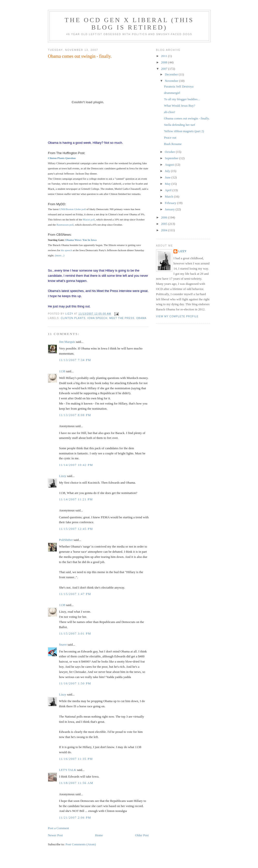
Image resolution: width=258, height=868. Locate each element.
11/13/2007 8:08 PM (75, 415)
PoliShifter (66, 540)
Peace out (170, 137)
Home (99, 835)
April (169, 190)
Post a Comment (58, 828)
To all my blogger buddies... (182, 99)
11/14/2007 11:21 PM (76, 499)
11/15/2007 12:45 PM (76, 529)
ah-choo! (170, 112)
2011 (165, 56)
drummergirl (172, 93)
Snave (63, 644)
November (172, 81)
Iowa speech (97, 318)
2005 (165, 224)
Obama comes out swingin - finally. (187, 118)
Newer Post (55, 835)
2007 (165, 69)
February (171, 203)
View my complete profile (177, 316)
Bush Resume (173, 144)
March (169, 196)
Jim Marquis (67, 342)
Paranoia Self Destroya (179, 86)
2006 (165, 217)
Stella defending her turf (179, 125)
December (172, 74)
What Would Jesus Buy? (179, 106)
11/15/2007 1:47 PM (75, 594)
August (170, 165)
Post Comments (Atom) (81, 844)
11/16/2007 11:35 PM (76, 759)
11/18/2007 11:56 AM (76, 783)
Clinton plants (73, 318)
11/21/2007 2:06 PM (75, 817)
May (168, 184)
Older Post (142, 835)
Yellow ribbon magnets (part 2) (184, 131)
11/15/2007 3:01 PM (75, 633)
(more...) (59, 255)
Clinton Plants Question (62, 158)
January (170, 209)
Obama (141, 318)
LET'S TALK (68, 770)
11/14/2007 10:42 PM (76, 465)
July (168, 171)
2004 (165, 230)
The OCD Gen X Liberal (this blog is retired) (129, 24)
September (172, 158)
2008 (165, 62)
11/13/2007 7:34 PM (75, 360)
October (170, 152)
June (168, 177)
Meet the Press (122, 318)
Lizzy (63, 476)
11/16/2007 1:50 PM (75, 683)
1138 (62, 371)
